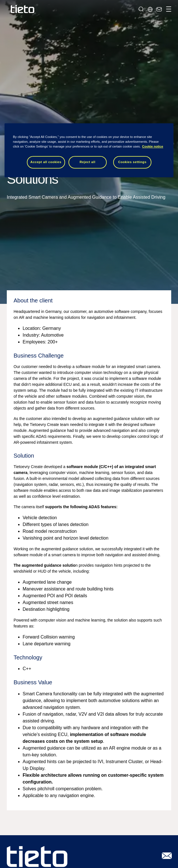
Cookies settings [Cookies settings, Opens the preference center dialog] (132, 162)
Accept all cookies (46, 162)
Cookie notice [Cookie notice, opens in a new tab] (153, 146)
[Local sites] (150, 9)
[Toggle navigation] (168, 9)
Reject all (87, 162)
